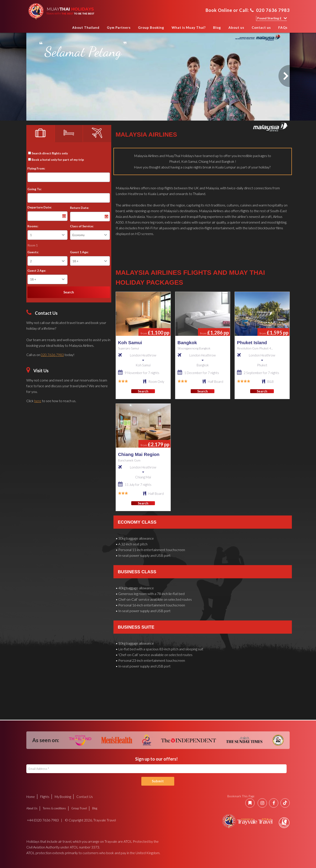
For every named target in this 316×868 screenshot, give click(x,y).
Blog (217, 27)
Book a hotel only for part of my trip (58, 160)
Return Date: (80, 208)
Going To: (35, 189)
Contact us (261, 27)
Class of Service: (82, 226)
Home (64, 29)
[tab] (40, 134)
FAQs (283, 27)
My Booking (63, 797)
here (38, 401)
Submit (158, 781)
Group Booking (151, 27)
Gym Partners (119, 27)
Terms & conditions (54, 808)
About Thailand (86, 27)
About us (236, 27)
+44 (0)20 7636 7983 (43, 820)
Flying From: (36, 168)
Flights (45, 797)
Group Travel (79, 808)
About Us (32, 808)
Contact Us (85, 797)
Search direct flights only (50, 153)
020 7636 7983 (270, 10)
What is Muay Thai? (189, 27)
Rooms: (33, 226)
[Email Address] (156, 769)
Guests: (33, 252)
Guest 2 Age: (37, 270)
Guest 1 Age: (79, 252)
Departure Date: (40, 207)
